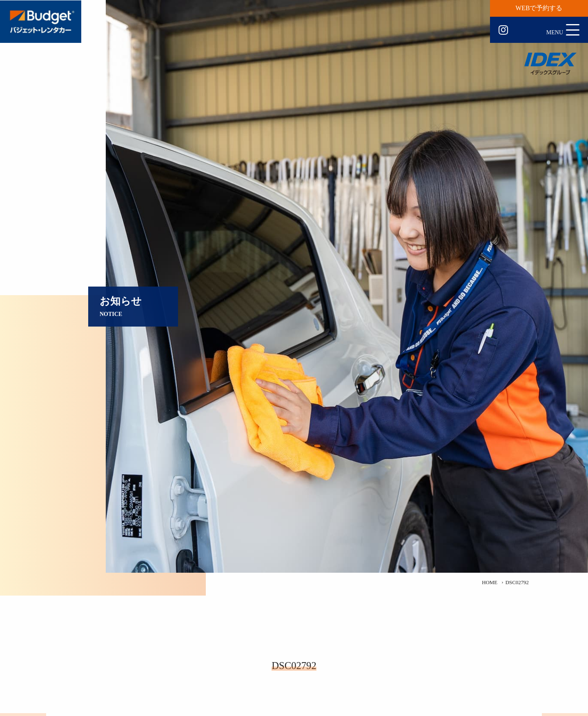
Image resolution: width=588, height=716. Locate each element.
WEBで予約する (539, 8)
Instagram (503, 30)
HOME (490, 583)
